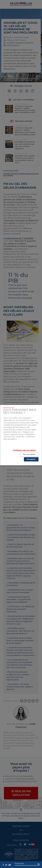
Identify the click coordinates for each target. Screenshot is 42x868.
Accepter (31, 459)
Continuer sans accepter (24, 450)
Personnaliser (29, 454)
